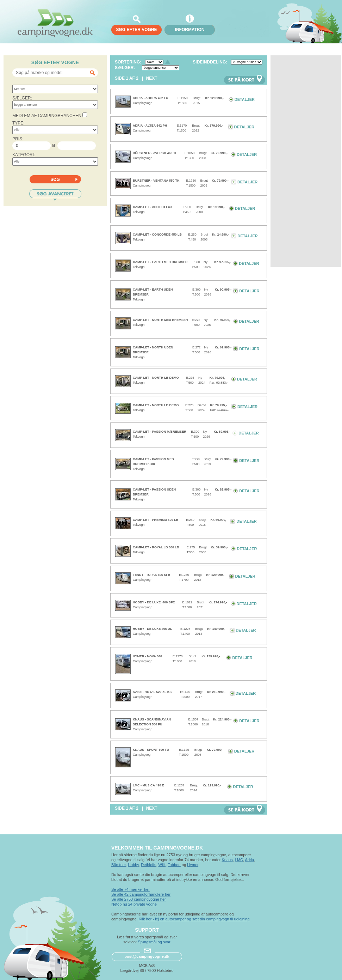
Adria (250, 860)
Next (152, 78)
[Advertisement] (302, 161)
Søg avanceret (55, 195)
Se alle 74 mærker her (130, 889)
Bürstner (119, 865)
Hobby (133, 865)
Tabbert (174, 865)
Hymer (193, 865)
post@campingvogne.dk (147, 956)
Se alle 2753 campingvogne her (139, 899)
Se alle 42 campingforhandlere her (141, 894)
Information (190, 30)
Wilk (162, 865)
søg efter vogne (136, 30)
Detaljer (242, 99)
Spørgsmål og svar (154, 942)
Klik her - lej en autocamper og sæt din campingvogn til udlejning (194, 919)
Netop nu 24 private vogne (134, 904)
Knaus (227, 860)
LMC (239, 860)
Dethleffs (148, 865)
